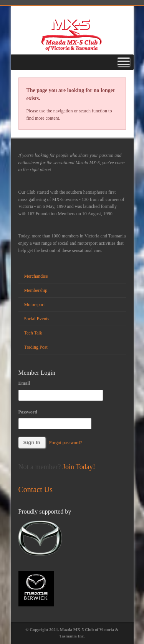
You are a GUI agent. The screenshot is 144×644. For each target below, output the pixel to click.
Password (28, 412)
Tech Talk (33, 333)
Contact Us (36, 489)
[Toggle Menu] (124, 62)
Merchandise (36, 276)
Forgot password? (65, 443)
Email (24, 383)
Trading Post (36, 347)
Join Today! (79, 467)
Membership (36, 290)
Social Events (37, 319)
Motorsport (35, 305)
